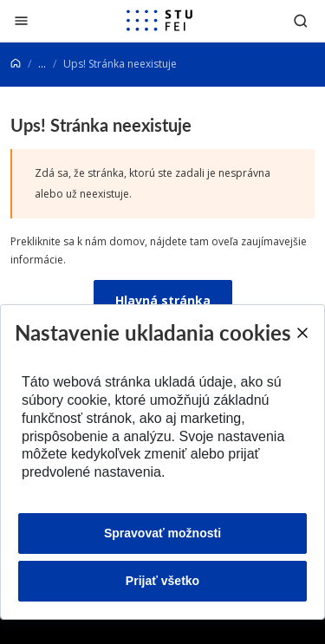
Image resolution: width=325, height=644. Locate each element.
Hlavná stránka (163, 300)
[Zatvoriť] (21, 20)
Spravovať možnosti (162, 533)
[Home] (16, 64)
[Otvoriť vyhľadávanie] (301, 20)
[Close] (302, 333)
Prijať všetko (162, 581)
